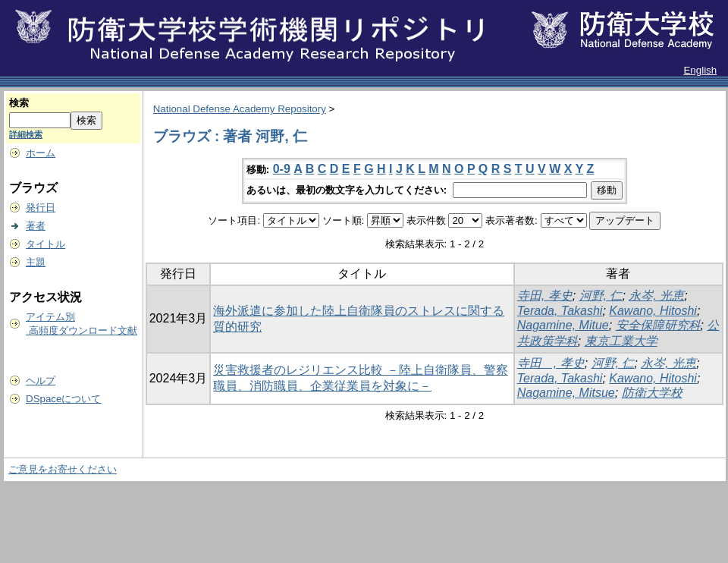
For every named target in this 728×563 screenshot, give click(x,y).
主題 (36, 262)
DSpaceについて (63, 399)
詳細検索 (26, 134)
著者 (36, 226)
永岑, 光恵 (656, 296)
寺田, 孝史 (545, 296)
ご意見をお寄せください (63, 469)
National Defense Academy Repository (240, 109)
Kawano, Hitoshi (653, 311)
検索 (19, 103)
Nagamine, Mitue (563, 325)
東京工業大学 (621, 341)
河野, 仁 (601, 296)
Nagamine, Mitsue (566, 393)
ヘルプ (41, 381)
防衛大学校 (652, 393)
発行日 (41, 208)
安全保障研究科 (658, 325)
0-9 (282, 169)
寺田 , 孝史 (551, 363)
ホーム (41, 153)
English (700, 70)
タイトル (45, 244)
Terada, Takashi (560, 311)
